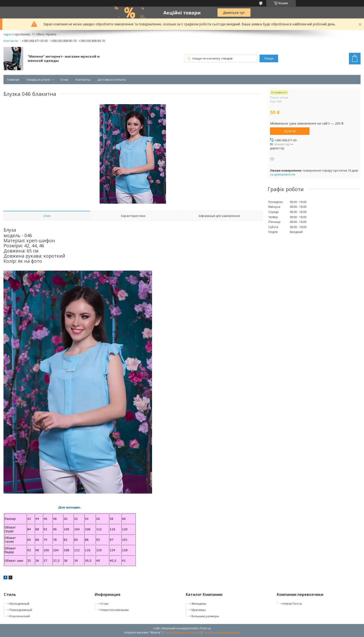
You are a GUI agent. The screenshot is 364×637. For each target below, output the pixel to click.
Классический (20, 616)
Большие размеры (205, 616)
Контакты (83, 80)
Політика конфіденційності (222, 632)
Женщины (199, 604)
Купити (290, 131)
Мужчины (199, 610)
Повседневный (21, 610)
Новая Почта (292, 604)
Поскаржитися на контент (182, 632)
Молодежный (19, 604)
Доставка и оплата (112, 80)
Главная (13, 80)
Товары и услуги (38, 80)
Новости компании (115, 610)
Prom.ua (205, 628)
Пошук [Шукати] (269, 58)
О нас (64, 80)
